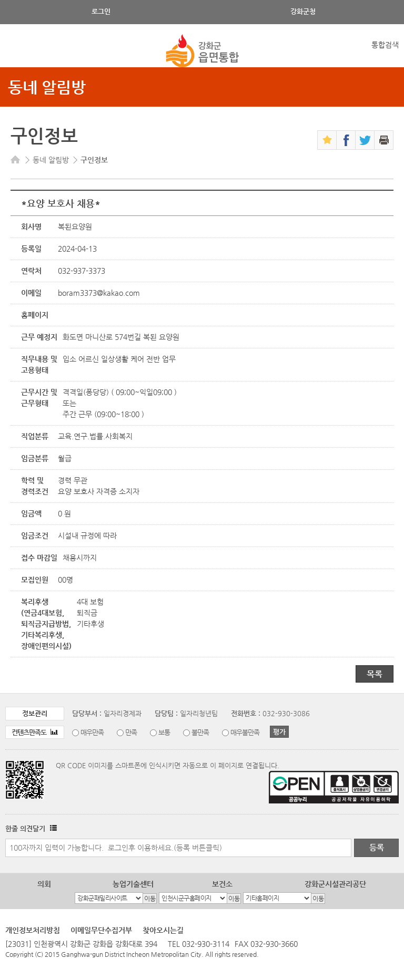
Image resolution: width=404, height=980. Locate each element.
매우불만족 (245, 732)
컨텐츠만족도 (35, 732)
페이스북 (346, 140)
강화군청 (303, 11)
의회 (44, 884)
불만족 (200, 732)
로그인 (101, 11)
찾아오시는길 (163, 930)
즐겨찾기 (327, 140)
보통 (164, 732)
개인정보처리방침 (33, 930)
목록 (375, 674)
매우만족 (92, 732)
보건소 (222, 884)
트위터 (365, 140)
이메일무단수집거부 (101, 930)
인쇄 (384, 140)
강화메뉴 (17, 51)
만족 (131, 732)
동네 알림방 (47, 87)
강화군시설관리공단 (335, 884)
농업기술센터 (133, 884)
